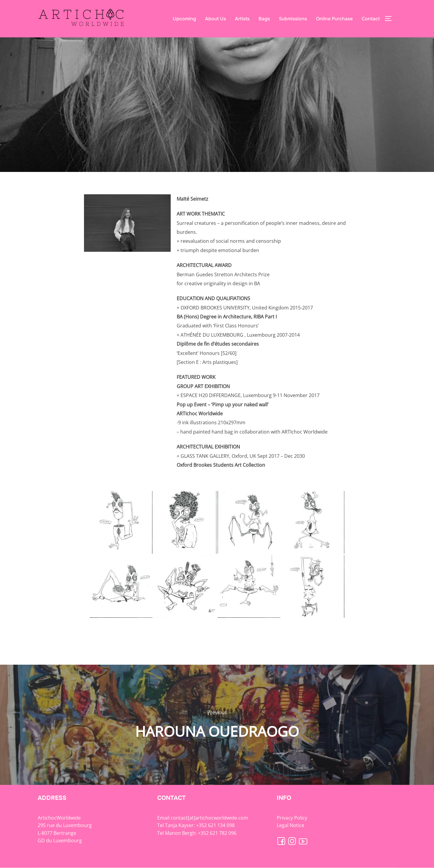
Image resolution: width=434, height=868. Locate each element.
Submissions (293, 19)
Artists (242, 19)
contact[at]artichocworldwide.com (209, 818)
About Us (216, 19)
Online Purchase (334, 19)
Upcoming (184, 19)
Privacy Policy (292, 818)
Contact (371, 19)
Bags (264, 19)
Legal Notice (291, 825)
